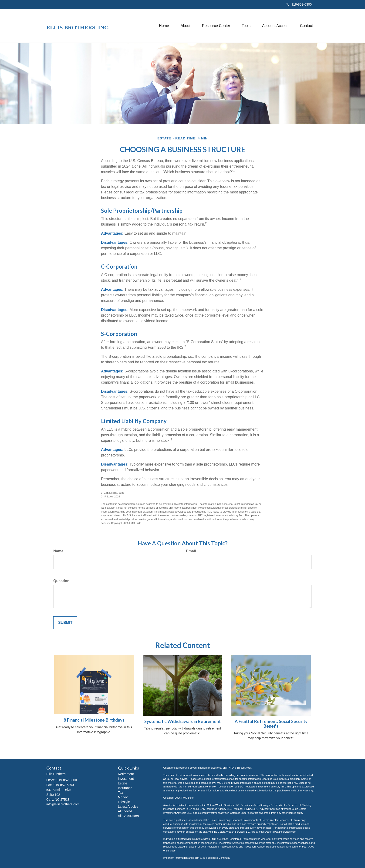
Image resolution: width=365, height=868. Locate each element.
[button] (186, 26)
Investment (126, 779)
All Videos (125, 811)
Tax (121, 793)
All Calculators (128, 816)
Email (191, 551)
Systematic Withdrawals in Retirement (182, 721)
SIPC (255, 809)
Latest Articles (128, 807)
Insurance (125, 788)
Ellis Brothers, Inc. (78, 27)
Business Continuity (219, 858)
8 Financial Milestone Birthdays (94, 720)
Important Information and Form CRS (184, 858)
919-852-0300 (299, 4)
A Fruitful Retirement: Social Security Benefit (271, 724)
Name (58, 551)
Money (123, 797)
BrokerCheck (244, 768)
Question (61, 581)
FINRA (248, 809)
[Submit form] (65, 623)
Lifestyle (124, 802)
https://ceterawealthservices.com (278, 832)
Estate (123, 783)
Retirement (126, 774)
